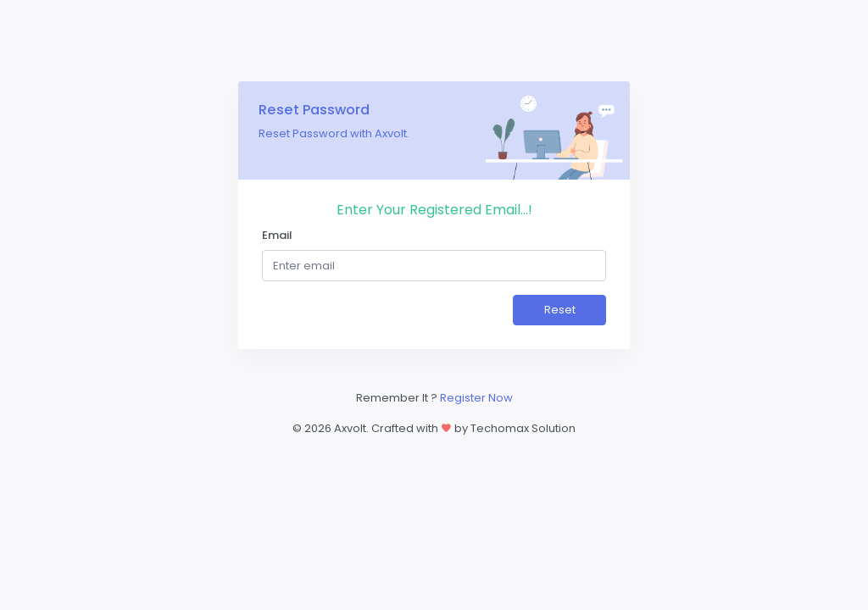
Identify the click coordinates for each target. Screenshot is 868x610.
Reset (560, 310)
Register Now (476, 398)
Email (277, 235)
